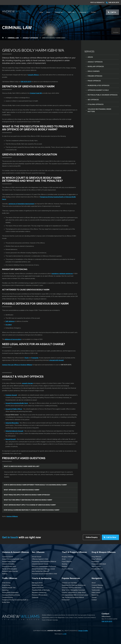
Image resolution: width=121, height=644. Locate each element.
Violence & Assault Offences (16, 552)
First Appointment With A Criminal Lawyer (75, 595)
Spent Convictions (38, 588)
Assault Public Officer (9, 561)
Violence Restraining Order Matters (99, 110)
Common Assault (11, 395)
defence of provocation (13, 339)
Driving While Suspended (10, 592)
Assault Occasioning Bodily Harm (13, 559)
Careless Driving (7, 597)
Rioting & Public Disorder (10, 571)
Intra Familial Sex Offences (40, 571)
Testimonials (96, 590)
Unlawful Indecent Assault (14, 431)
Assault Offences (95, 62)
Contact (94, 600)
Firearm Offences (95, 76)
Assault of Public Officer (14, 409)
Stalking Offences (96, 104)
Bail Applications (37, 583)
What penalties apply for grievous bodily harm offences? (27, 495)
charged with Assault (56, 360)
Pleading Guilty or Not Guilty (41, 590)
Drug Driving (6, 585)
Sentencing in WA (38, 585)
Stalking (5, 574)
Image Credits (83, 631)
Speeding (5, 590)
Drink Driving (6, 583)
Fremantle (35, 358)
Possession (95, 561)
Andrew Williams (12, 516)
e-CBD (65, 634)
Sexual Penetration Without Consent (43, 569)
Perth (27, 358)
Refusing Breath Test (9, 588)
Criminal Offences (97, 585)
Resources (95, 595)
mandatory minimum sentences (62, 274)
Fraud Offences (94, 81)
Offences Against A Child (98, 90)
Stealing (64, 564)
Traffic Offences (10, 578)
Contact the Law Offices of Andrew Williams (17, 365)
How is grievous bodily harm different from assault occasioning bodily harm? (35, 485)
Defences (35, 597)
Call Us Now (111, 537)
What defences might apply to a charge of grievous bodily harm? (30, 505)
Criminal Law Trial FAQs (69, 583)
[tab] (40, 466)
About (94, 583)
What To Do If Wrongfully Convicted (73, 590)
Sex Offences (93, 100)
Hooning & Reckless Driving (11, 595)
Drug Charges (94, 71)
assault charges (27, 383)
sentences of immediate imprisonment (21, 204)
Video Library (96, 592)
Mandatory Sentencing (39, 592)
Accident (9, 325)
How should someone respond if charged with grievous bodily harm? (32, 510)
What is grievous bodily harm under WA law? (22, 466)
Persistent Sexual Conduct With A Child (44, 574)
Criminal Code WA (36, 93)
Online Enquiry (92, 537)
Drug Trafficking (97, 559)
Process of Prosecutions (40, 595)
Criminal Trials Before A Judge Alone (74, 592)
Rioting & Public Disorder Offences (103, 95)
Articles (94, 597)
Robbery (65, 566)
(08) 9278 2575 (112, 2)
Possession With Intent (99, 564)
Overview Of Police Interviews (72, 588)
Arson (90, 57)
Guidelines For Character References (74, 585)
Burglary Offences (96, 66)
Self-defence (10, 321)
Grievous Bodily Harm (9, 566)
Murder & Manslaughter (10, 569)
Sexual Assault (11, 439)
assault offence (33, 75)
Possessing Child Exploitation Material (44, 561)
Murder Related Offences (98, 85)
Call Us (113, 12)
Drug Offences (96, 557)
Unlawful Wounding (12, 423)
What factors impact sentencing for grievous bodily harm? (28, 500)
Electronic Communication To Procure (44, 566)
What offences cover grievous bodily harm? (22, 490)
